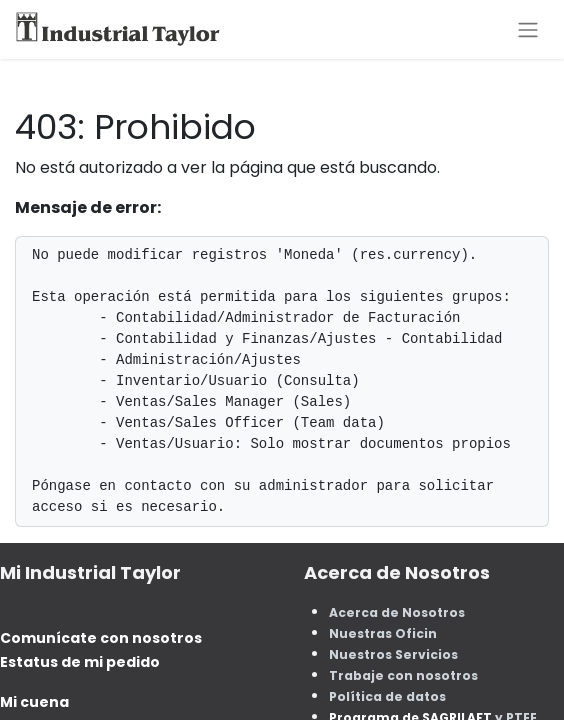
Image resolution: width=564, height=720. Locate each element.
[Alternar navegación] (528, 29)
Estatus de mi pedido (80, 662)
